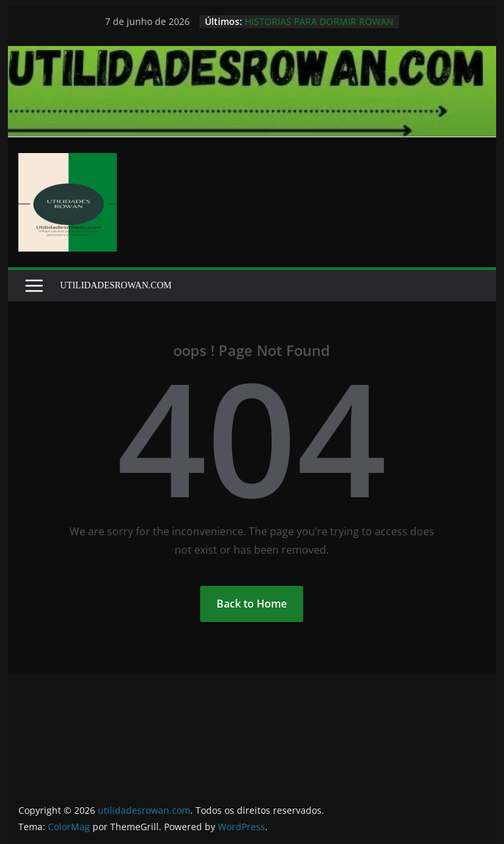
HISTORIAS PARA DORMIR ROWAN (319, 21)
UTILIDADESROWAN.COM (116, 285)
